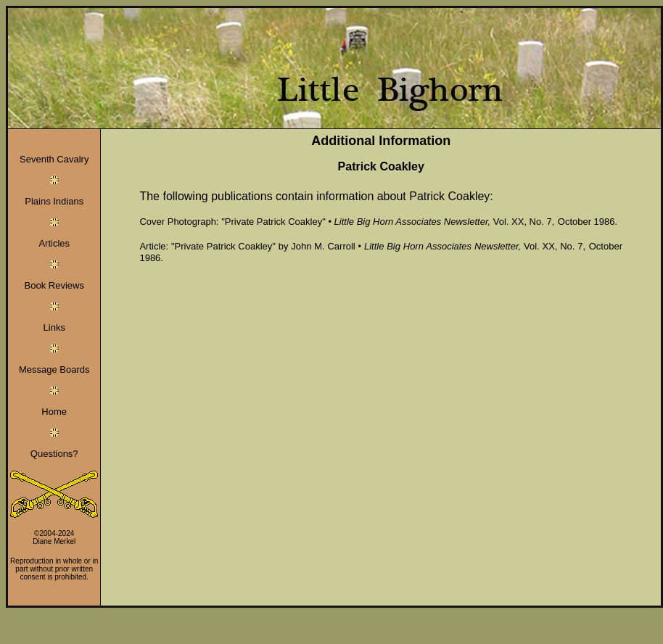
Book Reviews (54, 285)
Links (54, 327)
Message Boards (54, 370)
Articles (54, 243)
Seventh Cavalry (54, 159)
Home (54, 412)
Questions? (54, 454)
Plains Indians (54, 201)
